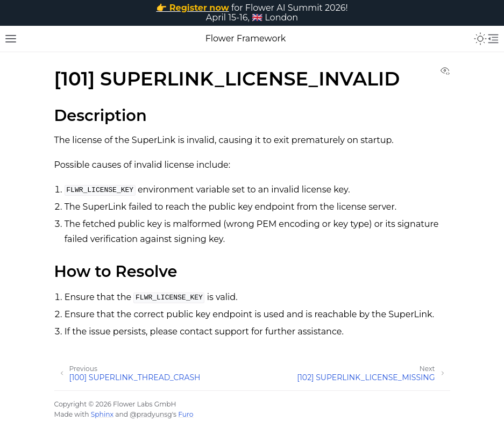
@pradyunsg (151, 414)
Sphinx (102, 414)
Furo (186, 414)
